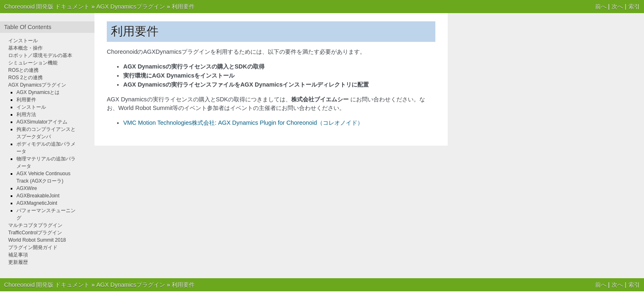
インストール (23, 41)
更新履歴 (18, 262)
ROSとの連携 (23, 70)
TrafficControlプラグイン (35, 233)
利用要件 (183, 7)
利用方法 (26, 114)
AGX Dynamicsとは (38, 92)
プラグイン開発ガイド (33, 247)
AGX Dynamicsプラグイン (131, 7)
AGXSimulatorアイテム (42, 122)
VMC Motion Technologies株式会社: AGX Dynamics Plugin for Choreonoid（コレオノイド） (243, 123)
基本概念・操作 (25, 48)
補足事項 (18, 255)
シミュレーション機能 (33, 63)
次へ (617, 7)
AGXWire (27, 188)
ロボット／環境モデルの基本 (40, 55)
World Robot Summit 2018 (37, 240)
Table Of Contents (28, 27)
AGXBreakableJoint (38, 196)
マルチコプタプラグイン (35, 225)
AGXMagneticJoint (37, 203)
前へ (601, 7)
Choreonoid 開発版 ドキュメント (47, 7)
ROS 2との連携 (25, 78)
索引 (634, 7)
